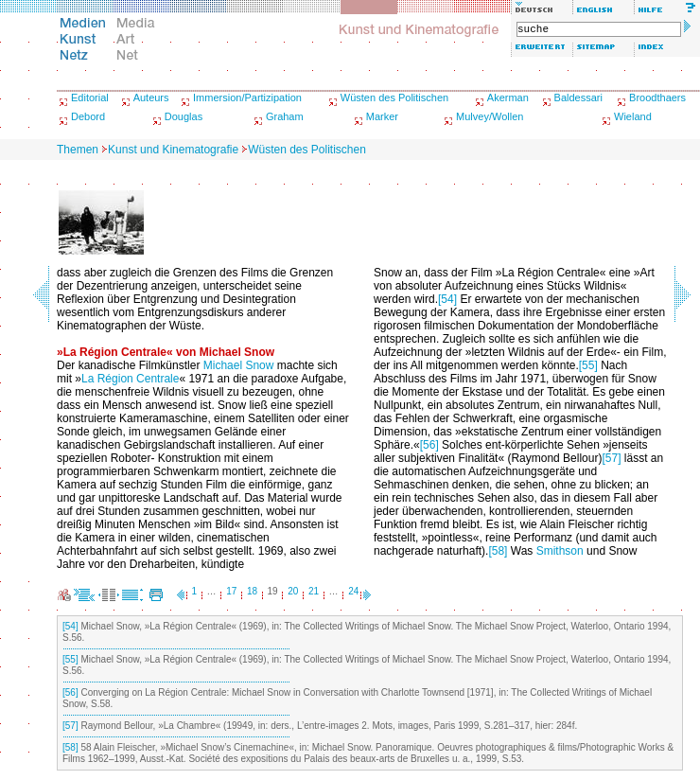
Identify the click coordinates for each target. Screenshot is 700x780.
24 (353, 591)
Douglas (184, 116)
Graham (285, 116)
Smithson (560, 551)
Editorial (90, 97)
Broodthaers (657, 97)
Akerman (508, 97)
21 (314, 591)
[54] (447, 299)
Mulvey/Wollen (490, 116)
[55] (588, 365)
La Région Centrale (130, 379)
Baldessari (578, 97)
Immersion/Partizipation (247, 97)
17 (231, 591)
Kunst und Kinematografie (173, 150)
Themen (78, 150)
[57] (611, 458)
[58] (498, 551)
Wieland (633, 116)
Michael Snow (239, 365)
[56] (429, 445)
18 (252, 591)
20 (293, 591)
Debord (88, 116)
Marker (382, 116)
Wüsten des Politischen (394, 97)
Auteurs (151, 97)
